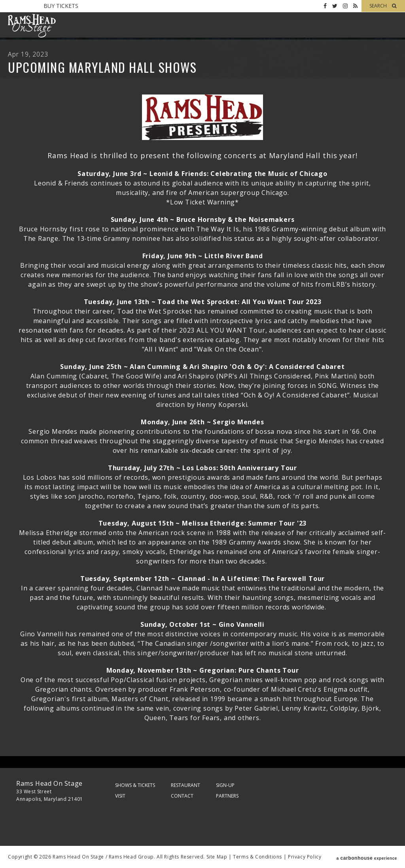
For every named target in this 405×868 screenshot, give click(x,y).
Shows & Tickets (135, 785)
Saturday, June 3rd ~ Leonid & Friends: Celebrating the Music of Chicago (202, 174)
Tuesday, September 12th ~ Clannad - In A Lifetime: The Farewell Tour (202, 579)
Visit (120, 796)
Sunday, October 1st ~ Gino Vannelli (202, 624)
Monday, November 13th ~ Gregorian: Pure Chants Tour (203, 670)
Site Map (217, 857)
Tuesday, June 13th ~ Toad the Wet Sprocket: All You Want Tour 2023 (203, 302)
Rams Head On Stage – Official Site (32, 26)
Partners (227, 796)
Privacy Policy (305, 857)
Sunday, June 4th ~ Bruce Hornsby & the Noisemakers (203, 219)
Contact (182, 796)
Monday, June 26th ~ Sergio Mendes (202, 422)
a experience (367, 857)
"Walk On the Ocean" (228, 349)
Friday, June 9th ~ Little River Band (203, 256)
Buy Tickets (61, 6)
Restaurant (185, 785)
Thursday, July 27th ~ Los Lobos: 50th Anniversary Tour (202, 468)
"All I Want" (160, 349)
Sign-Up (225, 785)
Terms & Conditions (257, 857)
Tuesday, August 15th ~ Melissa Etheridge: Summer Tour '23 (203, 523)
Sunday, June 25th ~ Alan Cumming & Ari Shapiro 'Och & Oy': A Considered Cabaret (202, 367)
